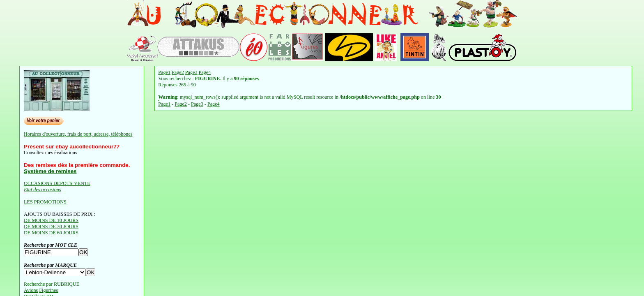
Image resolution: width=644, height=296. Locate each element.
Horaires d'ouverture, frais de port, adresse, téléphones (78, 134)
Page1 (164, 72)
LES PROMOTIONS (45, 202)
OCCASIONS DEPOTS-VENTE (57, 183)
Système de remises (50, 171)
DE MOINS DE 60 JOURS (51, 233)
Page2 (178, 72)
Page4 (205, 72)
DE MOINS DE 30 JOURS (51, 227)
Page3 (191, 72)
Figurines (48, 290)
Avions (31, 290)
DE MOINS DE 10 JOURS (51, 220)
